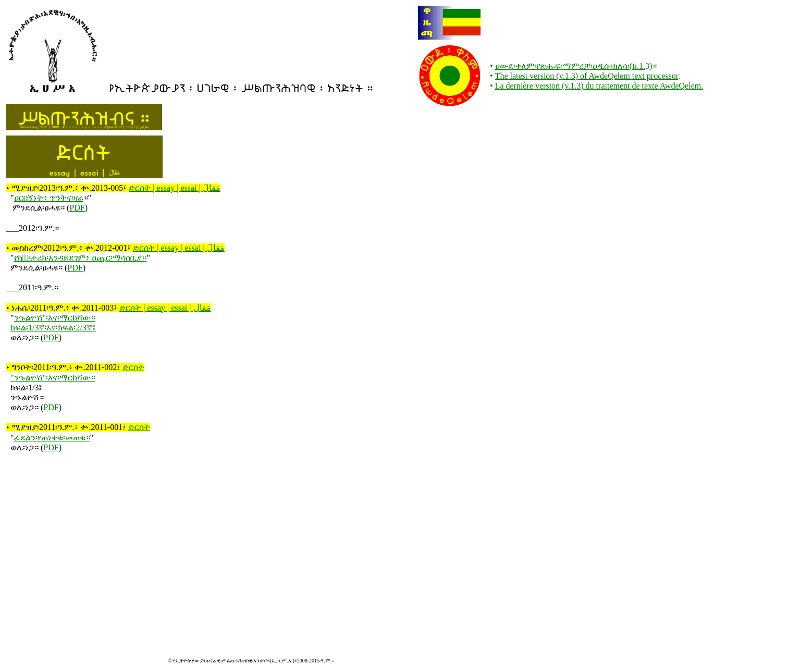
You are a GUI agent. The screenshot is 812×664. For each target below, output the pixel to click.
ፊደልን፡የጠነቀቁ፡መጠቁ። (52, 438)
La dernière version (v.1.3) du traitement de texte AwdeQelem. (599, 86)
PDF (77, 208)
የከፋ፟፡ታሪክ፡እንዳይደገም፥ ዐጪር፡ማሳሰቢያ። (81, 258)
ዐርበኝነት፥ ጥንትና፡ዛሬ (49, 198)
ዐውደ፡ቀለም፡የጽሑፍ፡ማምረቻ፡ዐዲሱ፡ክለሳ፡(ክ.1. (570, 66)
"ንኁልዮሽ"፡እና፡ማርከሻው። (53, 378)
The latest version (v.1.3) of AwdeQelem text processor (587, 76)
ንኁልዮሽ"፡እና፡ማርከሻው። (55, 318)
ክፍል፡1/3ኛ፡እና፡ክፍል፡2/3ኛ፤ (53, 328)
